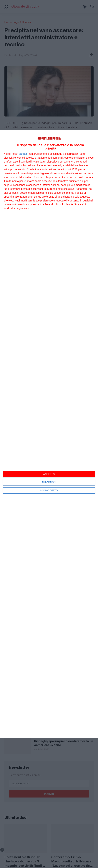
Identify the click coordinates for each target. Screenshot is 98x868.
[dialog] (49, 434)
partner (23, 154)
